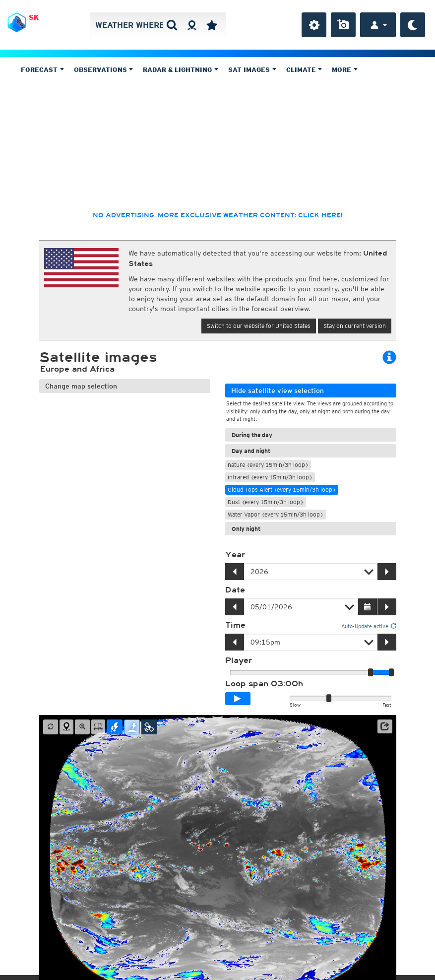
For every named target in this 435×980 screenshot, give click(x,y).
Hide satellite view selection (278, 391)
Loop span (264, 684)
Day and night (251, 451)
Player (239, 660)
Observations (104, 70)
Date (235, 590)
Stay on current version (355, 326)
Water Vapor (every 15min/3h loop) (276, 514)
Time (235, 625)
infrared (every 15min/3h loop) (270, 477)
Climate (304, 70)
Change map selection (81, 386)
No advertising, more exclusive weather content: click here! (217, 215)
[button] (385, 726)
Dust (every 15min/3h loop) (266, 502)
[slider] (391, 672)
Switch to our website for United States (259, 326)
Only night (246, 529)
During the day (252, 435)
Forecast (42, 70)
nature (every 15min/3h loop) (268, 465)
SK (34, 17)
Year (235, 555)
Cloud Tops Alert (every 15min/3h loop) (282, 490)
